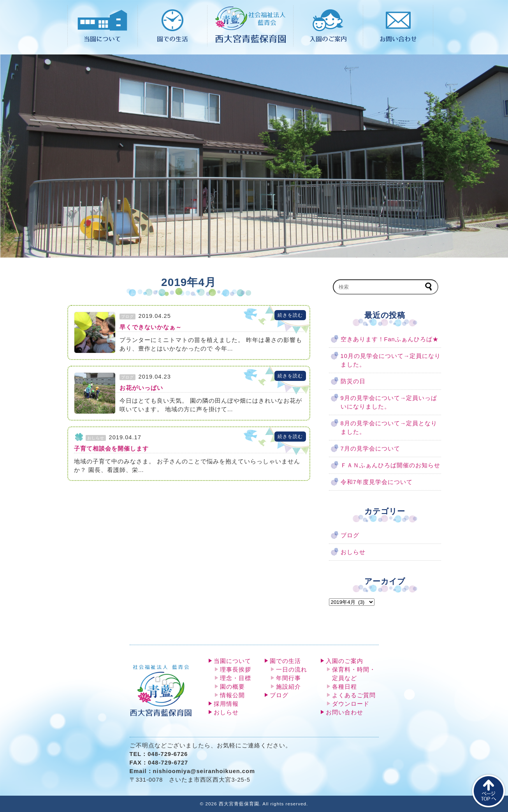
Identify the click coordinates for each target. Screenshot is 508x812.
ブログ (350, 535)
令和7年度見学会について (377, 482)
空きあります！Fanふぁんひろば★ (390, 339)
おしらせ (353, 552)
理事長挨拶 (236, 670)
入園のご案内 (345, 661)
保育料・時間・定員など (354, 674)
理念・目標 (236, 678)
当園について (232, 661)
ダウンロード (351, 704)
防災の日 (353, 381)
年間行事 (288, 678)
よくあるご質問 (354, 695)
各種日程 (345, 687)
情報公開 (232, 695)
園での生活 (285, 661)
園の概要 (232, 687)
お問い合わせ (345, 712)
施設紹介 (288, 687)
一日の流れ (292, 670)
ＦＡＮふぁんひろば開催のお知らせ (390, 465)
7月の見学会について (370, 449)
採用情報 (226, 704)
